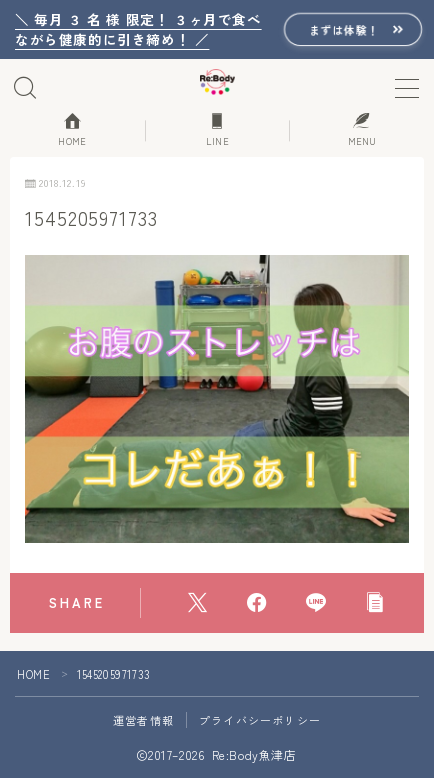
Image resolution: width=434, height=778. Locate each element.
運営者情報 (143, 720)
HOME (33, 674)
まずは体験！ (344, 29)
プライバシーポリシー (260, 720)
